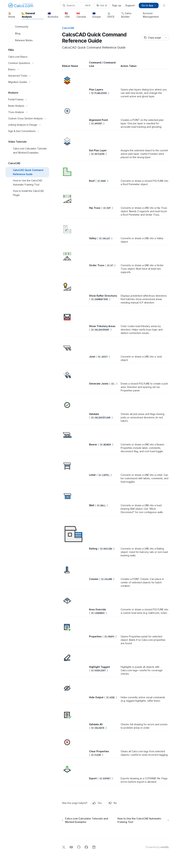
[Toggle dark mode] (164, 5)
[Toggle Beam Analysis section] (27, 106)
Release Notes (20, 40)
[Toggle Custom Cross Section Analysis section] (27, 118)
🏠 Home (13, 15)
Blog (14, 34)
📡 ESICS (112, 15)
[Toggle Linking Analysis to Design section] (27, 125)
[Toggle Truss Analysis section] (27, 112)
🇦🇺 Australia (54, 15)
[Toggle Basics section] (27, 69)
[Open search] (76, 5)
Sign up (117, 5)
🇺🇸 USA (69, 15)
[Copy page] (152, 38)
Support (130, 5)
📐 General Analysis (33, 15)
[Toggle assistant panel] (102, 5)
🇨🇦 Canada (82, 15)
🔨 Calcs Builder (130, 15)
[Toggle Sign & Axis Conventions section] (27, 131)
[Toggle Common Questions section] (27, 63)
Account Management (155, 15)
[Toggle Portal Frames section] (27, 100)
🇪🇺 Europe (98, 15)
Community (18, 27)
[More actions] (166, 38)
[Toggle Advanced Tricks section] (27, 76)
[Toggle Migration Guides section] (27, 82)
